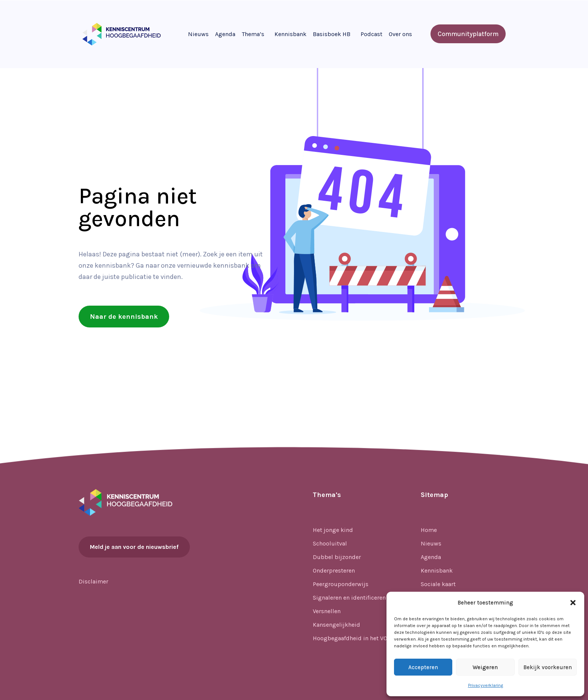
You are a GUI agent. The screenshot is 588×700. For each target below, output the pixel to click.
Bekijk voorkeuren (548, 667)
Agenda (225, 34)
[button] (573, 603)
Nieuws (198, 34)
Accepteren (423, 667)
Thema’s (253, 34)
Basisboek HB (332, 34)
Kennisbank (290, 34)
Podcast (371, 34)
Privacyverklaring (486, 685)
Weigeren (485, 667)
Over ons (400, 34)
